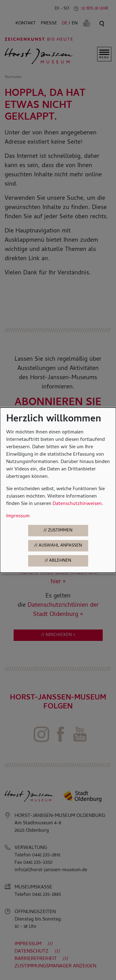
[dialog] (58, 490)
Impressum (18, 516)
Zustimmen (60, 531)
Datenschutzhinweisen (77, 504)
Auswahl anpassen (60, 546)
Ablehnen (60, 561)
